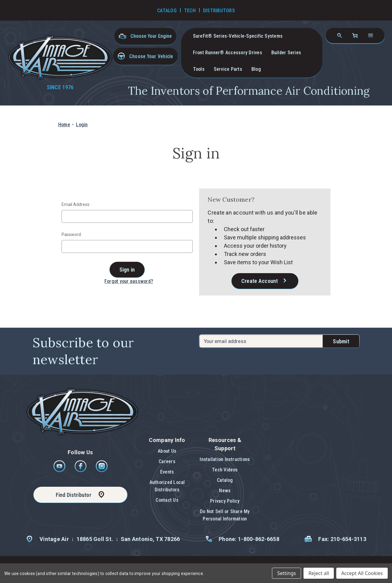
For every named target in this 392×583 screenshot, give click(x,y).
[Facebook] (81, 471)
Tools (199, 69)
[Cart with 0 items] (355, 36)
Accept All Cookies (362, 573)
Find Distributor (73, 495)
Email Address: (76, 204)
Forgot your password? (129, 281)
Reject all (319, 573)
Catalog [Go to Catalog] (167, 11)
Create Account (260, 281)
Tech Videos (225, 470)
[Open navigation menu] (371, 36)
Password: (72, 234)
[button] (145, 56)
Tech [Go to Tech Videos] (190, 11)
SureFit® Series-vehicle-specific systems (238, 36)
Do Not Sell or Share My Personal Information (225, 515)
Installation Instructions (225, 459)
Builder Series (286, 53)
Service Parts (228, 69)
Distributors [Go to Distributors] (219, 11)
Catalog (225, 480)
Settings (286, 573)
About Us (167, 451)
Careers (167, 461)
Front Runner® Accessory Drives (228, 53)
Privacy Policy (225, 501)
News (225, 491)
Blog (256, 69)
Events (167, 472)
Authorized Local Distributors (167, 486)
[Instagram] (102, 471)
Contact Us (167, 500)
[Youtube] (60, 471)
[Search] (340, 36)
